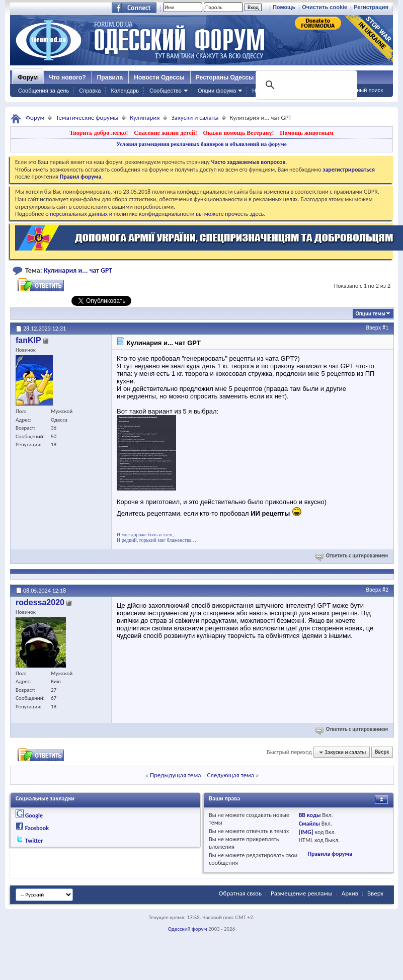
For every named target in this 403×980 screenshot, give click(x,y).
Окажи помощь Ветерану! (238, 133)
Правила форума (330, 854)
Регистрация (371, 7)
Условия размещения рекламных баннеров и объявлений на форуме (201, 144)
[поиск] (305, 85)
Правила (110, 77)
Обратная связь (240, 893)
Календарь (125, 91)
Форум (28, 77)
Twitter (34, 841)
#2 (385, 590)
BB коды (310, 815)
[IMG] (306, 832)
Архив (350, 893)
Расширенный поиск (357, 90)
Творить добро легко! (99, 133)
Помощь (284, 7)
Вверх (374, 328)
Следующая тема (230, 775)
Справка (90, 91)
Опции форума (217, 91)
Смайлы (309, 824)
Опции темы (370, 314)
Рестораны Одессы (225, 77)
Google (34, 815)
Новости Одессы (159, 77)
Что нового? (67, 77)
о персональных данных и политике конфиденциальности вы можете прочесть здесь (154, 214)
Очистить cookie (325, 7)
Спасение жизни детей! (165, 133)
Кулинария (145, 117)
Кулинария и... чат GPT (78, 270)
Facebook (37, 828)
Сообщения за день (44, 91)
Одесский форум (188, 929)
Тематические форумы (87, 117)
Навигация (266, 91)
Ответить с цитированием (352, 556)
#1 (385, 328)
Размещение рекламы (302, 893)
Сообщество (166, 91)
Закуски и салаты (195, 117)
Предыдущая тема (176, 775)
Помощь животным (307, 133)
